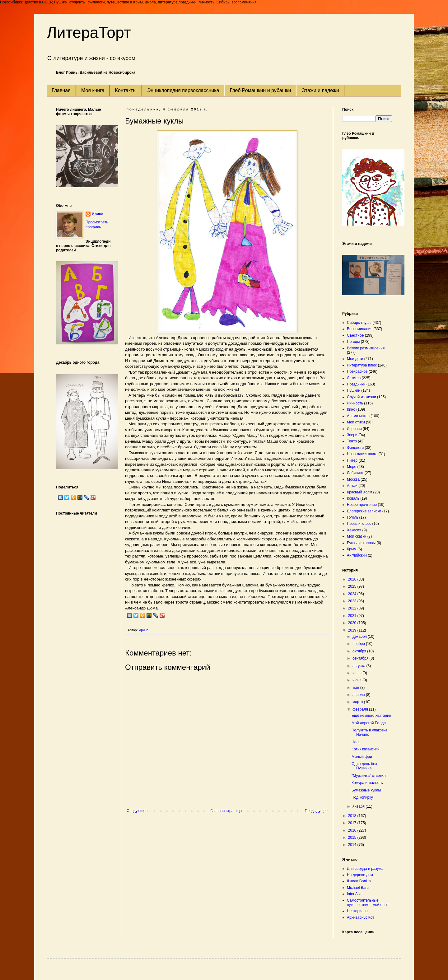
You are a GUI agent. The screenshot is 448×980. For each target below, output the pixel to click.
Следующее (137, 811)
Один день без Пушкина (364, 766)
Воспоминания (360, 329)
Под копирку (362, 797)
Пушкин (354, 390)
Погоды (353, 342)
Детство (354, 378)
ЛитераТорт (89, 33)
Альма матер (358, 416)
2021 (353, 616)
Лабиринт (355, 473)
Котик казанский (366, 749)
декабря (360, 637)
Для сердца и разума (365, 869)
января (359, 806)
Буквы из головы (361, 543)
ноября (359, 644)
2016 (353, 830)
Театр (352, 441)
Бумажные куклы (366, 790)
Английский (357, 555)
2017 (353, 823)
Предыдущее (316, 811)
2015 (353, 838)
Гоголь (352, 517)
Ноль (356, 742)
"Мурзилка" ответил (369, 776)
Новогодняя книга (362, 454)
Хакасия (354, 530)
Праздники (356, 384)
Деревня (354, 429)
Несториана (357, 911)
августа (359, 666)
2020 (353, 623)
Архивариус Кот (361, 917)
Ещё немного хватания (371, 716)
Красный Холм (359, 492)
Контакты (126, 90)
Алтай (352, 486)
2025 (353, 586)
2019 (353, 630)
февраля (361, 709)
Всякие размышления (366, 348)
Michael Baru (358, 888)
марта (358, 702)
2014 (353, 845)
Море (352, 467)
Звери (352, 435)
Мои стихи (356, 422)
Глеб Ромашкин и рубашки (260, 90)
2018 (353, 816)
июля (357, 673)
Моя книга (93, 90)
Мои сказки (357, 536)
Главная (61, 90)
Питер (352, 460)
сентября (361, 658)
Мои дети (355, 359)
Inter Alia (354, 894)
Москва (353, 479)
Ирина (98, 214)
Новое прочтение (362, 505)
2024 (353, 594)
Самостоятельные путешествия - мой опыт (368, 903)
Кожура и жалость (367, 783)
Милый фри (362, 757)
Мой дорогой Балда (369, 723)
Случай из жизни (362, 397)
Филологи (355, 448)
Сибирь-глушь (359, 323)
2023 (353, 601)
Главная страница (226, 811)
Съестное (355, 335)
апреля (359, 695)
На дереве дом (360, 875)
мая (356, 688)
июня (357, 680)
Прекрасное (357, 371)
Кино (351, 409)
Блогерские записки (364, 511)
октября (360, 651)
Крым (352, 549)
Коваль (353, 498)
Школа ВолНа (359, 881)
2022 (353, 608)
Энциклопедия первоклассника (183, 90)
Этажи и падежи (320, 90)
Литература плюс (362, 365)
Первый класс (359, 524)
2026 (353, 579)
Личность (355, 403)
